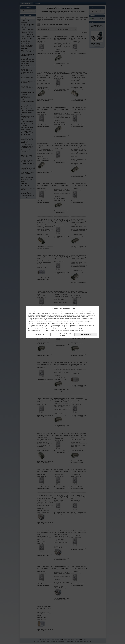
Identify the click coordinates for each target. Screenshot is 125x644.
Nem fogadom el (39, 335)
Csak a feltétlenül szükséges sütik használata (63, 335)
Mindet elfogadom (86, 335)
